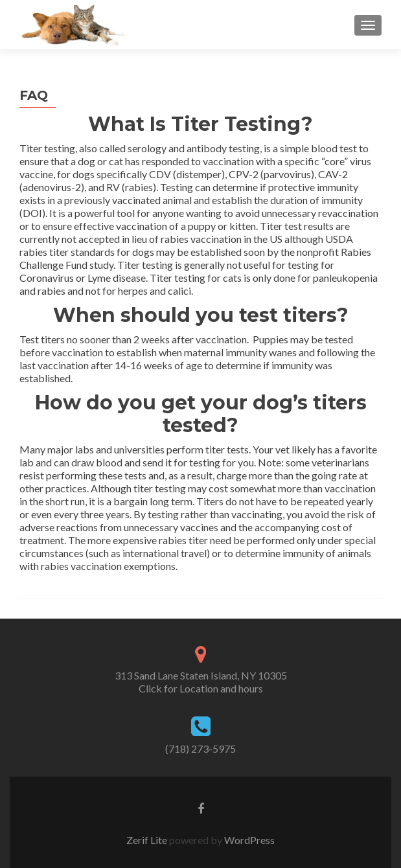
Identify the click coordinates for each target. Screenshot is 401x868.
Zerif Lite (148, 840)
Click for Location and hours (201, 688)
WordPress (248, 840)
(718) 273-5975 (200, 748)
